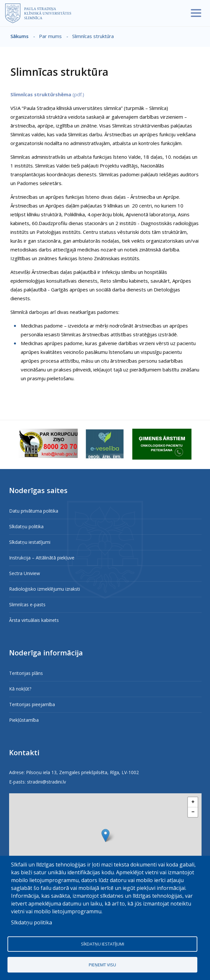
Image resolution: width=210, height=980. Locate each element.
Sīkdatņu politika (26, 526)
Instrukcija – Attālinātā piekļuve (42, 558)
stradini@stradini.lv (46, 782)
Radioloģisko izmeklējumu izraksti (45, 589)
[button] (105, 835)
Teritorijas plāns (26, 673)
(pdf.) (47, 94)
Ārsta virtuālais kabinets (34, 620)
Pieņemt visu (102, 965)
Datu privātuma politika (34, 511)
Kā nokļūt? (20, 689)
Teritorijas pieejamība (32, 704)
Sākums (20, 36)
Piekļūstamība (24, 720)
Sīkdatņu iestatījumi (30, 542)
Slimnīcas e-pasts (27, 604)
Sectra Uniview (25, 573)
